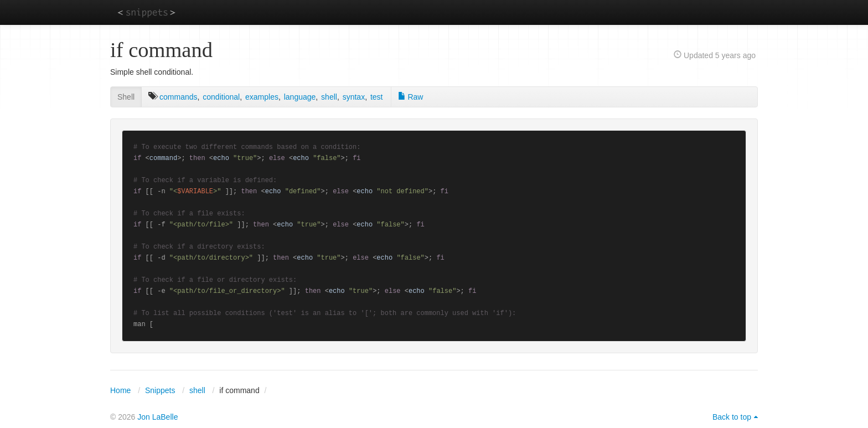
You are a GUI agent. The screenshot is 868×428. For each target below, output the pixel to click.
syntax (354, 97)
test (377, 97)
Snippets (160, 390)
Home (120, 390)
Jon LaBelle (157, 417)
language (300, 97)
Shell (126, 97)
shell (329, 97)
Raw (411, 97)
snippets (146, 12)
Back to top (732, 417)
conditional (221, 97)
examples (262, 97)
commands (178, 97)
